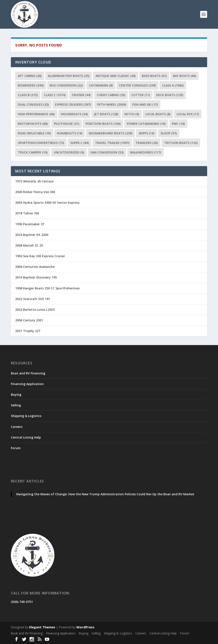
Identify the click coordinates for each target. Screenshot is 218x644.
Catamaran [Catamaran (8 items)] (101, 85)
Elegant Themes (42, 627)
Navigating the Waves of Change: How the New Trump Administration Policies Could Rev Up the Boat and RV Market (105, 494)
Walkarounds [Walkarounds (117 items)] (145, 152)
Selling (16, 405)
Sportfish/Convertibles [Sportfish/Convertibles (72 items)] (41, 143)
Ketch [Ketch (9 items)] (132, 114)
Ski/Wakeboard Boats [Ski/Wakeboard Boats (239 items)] (110, 133)
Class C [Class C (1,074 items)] (55, 95)
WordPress (85, 627)
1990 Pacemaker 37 (30, 224)
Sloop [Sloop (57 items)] (169, 133)
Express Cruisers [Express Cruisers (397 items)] (73, 104)
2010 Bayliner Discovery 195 (36, 277)
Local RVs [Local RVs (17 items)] (188, 114)
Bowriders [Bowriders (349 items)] (31, 85)
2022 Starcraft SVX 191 (33, 299)
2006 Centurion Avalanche (35, 267)
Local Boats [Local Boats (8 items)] (158, 114)
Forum (16, 448)
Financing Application (27, 384)
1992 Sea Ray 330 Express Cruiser (40, 256)
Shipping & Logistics (26, 416)
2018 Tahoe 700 (27, 213)
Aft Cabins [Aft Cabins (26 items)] (30, 76)
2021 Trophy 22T (28, 331)
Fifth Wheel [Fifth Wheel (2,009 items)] (112, 104)
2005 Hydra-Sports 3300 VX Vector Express (47, 203)
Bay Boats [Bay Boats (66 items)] (184, 76)
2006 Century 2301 (29, 320)
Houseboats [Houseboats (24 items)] (74, 114)
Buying (16, 395)
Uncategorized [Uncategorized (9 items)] (69, 152)
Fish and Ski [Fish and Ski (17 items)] (145, 104)
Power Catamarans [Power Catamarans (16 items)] (146, 124)
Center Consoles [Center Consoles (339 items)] (137, 85)
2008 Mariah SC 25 (29, 245)
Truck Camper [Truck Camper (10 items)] (33, 152)
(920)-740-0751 (22, 602)
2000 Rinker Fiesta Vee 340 (35, 192)
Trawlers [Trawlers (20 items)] (147, 143)
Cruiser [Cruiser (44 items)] (81, 95)
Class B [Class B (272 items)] (28, 95)
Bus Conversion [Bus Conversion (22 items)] (66, 85)
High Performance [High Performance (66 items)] (36, 114)
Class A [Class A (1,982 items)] (173, 85)
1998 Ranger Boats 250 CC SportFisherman (48, 288)
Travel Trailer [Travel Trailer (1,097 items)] (112, 143)
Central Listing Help (26, 437)
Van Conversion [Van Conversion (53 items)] (107, 152)
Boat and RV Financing (28, 373)
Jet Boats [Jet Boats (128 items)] (106, 114)
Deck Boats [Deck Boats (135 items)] (170, 95)
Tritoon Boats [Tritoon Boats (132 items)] (181, 143)
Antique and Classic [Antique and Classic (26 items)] (116, 76)
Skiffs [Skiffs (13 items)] (146, 133)
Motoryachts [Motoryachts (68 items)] (33, 124)
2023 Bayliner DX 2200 (32, 235)
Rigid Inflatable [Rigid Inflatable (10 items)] (34, 133)
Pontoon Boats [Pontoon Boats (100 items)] (103, 124)
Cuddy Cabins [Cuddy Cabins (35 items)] (111, 95)
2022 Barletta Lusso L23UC (35, 309)
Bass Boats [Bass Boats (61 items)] (154, 76)
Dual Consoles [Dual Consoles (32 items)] (33, 104)
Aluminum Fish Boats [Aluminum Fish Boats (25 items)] (69, 76)
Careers (17, 427)
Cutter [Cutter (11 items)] (141, 95)
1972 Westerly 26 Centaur (35, 181)
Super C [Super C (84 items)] (80, 143)
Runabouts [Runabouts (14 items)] (70, 133)
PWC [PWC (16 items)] (178, 124)
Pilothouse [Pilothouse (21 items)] (67, 124)
